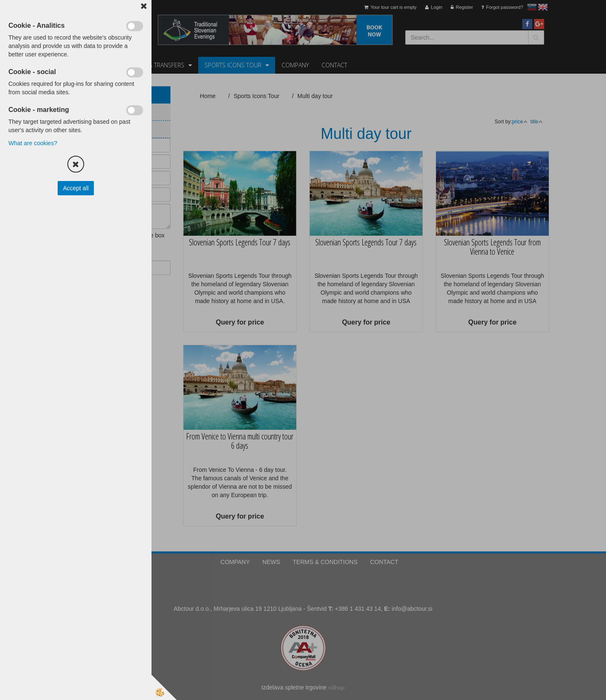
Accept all (76, 188)
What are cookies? (33, 143)
